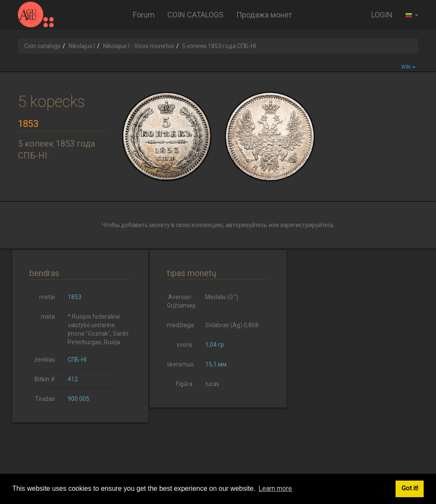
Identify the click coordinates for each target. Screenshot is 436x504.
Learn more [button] (275, 488)
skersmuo (180, 364)
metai (47, 297)
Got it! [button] (410, 488)
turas (212, 384)
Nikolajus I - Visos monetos (139, 46)
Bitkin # (45, 379)
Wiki (408, 67)
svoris (185, 345)
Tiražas (45, 399)
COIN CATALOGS (195, 15)
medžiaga (180, 325)
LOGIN (382, 15)
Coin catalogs (42, 46)
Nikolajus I (82, 46)
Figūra (184, 384)
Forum (144, 15)
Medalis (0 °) (222, 297)
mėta (48, 317)
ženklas (45, 360)
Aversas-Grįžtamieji (181, 301)
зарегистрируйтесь (307, 225)
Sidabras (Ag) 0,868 (232, 325)
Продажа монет (264, 15)
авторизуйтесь (247, 225)
